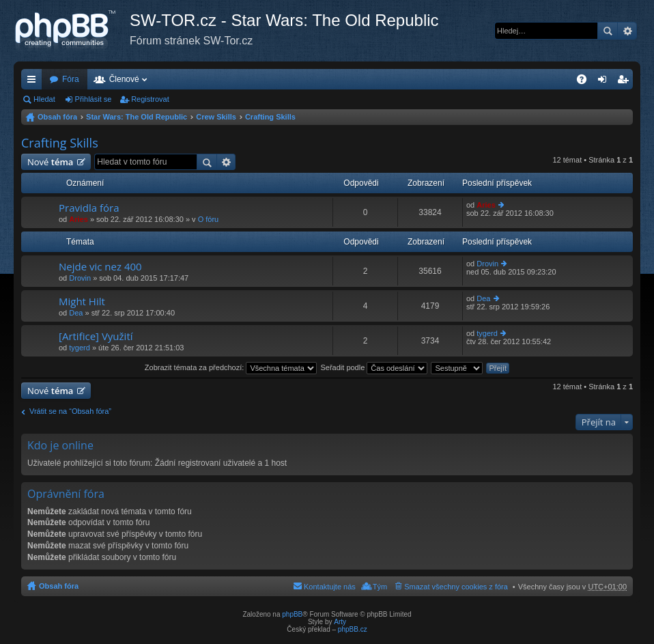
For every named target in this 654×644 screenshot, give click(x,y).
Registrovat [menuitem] (626, 82)
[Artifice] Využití (96, 336)
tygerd (80, 348)
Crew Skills (216, 117)
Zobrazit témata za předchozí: (231, 367)
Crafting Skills (270, 117)
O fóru (209, 219)
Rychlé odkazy (34, 82)
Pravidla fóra (89, 208)
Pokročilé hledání (627, 31)
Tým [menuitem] (380, 587)
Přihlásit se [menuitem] (605, 82)
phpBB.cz (353, 629)
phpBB (292, 614)
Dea (76, 313)
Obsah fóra (57, 117)
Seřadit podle (374, 367)
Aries (79, 219)
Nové (50, 162)
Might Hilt (82, 302)
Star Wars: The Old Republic (137, 117)
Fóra (71, 79)
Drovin (80, 278)
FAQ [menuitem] (586, 82)
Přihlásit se (94, 99)
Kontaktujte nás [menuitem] (330, 587)
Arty (340, 622)
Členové (124, 79)
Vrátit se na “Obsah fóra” (70, 411)
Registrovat (150, 99)
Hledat (608, 31)
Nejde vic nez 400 (100, 267)
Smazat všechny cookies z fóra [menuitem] (456, 587)
